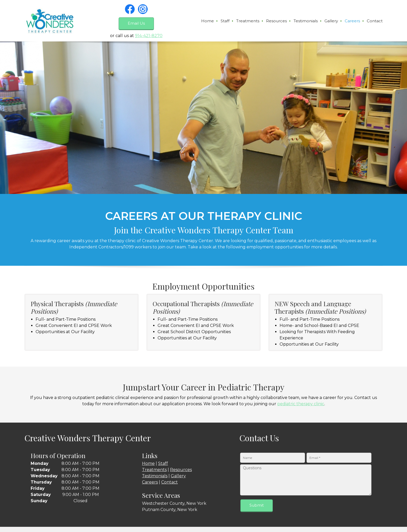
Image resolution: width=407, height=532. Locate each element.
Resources (181, 470)
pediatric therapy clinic (301, 404)
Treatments (154, 470)
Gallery (178, 476)
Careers (150, 482)
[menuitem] (208, 21)
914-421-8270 (149, 36)
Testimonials (155, 476)
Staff (163, 463)
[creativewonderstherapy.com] (49, 21)
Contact (169, 482)
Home (148, 463)
